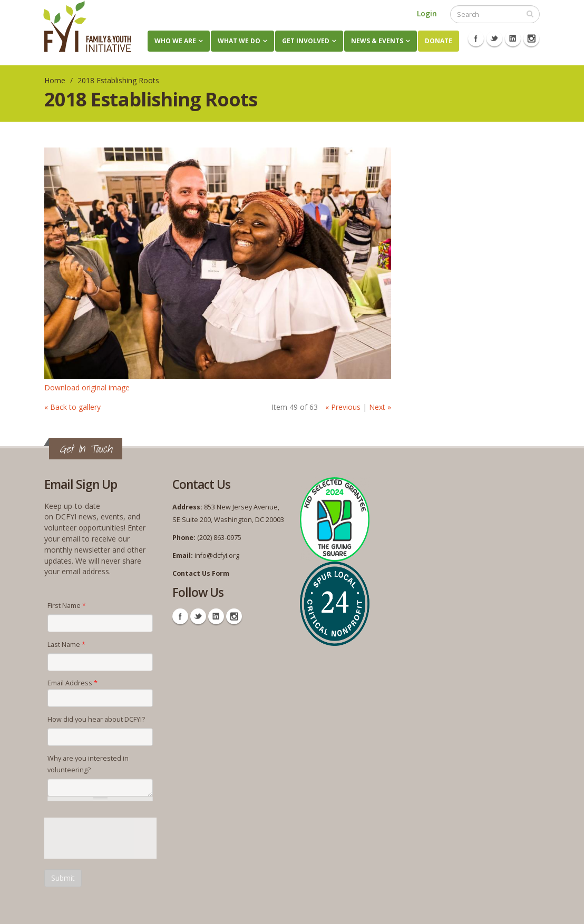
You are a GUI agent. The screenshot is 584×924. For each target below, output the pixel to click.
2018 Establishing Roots (118, 80)
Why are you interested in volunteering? (88, 764)
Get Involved (306, 41)
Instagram (531, 38)
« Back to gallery (72, 407)
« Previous (343, 407)
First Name (67, 606)
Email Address (72, 683)
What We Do (239, 41)
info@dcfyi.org (217, 556)
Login (427, 13)
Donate (439, 41)
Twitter (494, 38)
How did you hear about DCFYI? (96, 719)
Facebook (476, 38)
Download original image (87, 387)
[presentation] (124, 838)
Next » (380, 407)
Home (55, 80)
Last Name (66, 645)
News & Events (377, 41)
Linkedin (513, 38)
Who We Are (175, 41)
